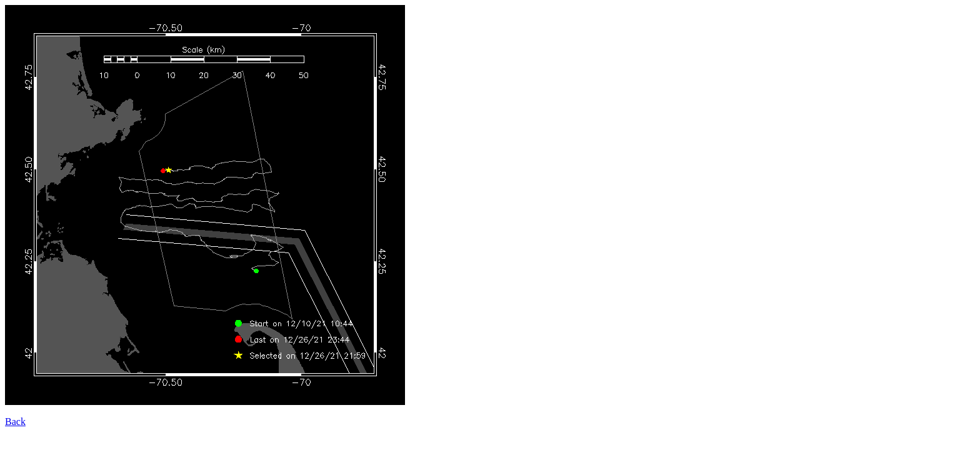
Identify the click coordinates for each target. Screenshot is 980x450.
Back (15, 422)
